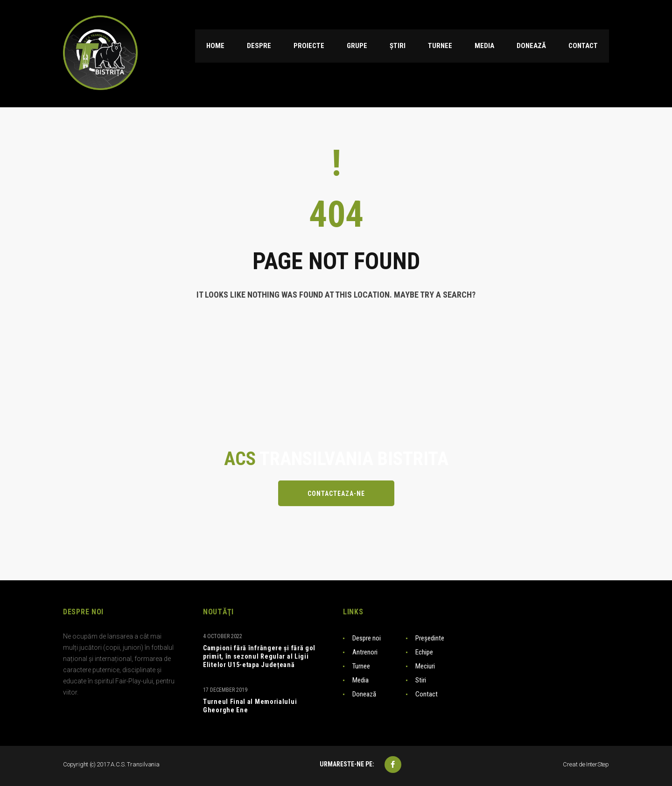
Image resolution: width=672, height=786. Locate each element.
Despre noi (367, 638)
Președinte (430, 638)
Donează (364, 694)
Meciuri (425, 666)
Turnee (361, 666)
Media (360, 680)
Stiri (421, 680)
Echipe (424, 652)
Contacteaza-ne (336, 494)
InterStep (598, 764)
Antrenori (365, 652)
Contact (427, 694)
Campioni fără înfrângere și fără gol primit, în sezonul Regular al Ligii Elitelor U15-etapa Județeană (259, 656)
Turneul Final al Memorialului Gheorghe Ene (250, 706)
